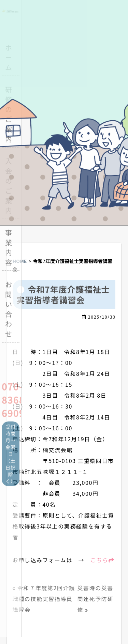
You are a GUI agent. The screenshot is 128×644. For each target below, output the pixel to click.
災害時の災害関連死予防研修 (95, 599)
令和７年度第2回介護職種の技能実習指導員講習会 (44, 599)
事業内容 (9, 246)
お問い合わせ (9, 308)
